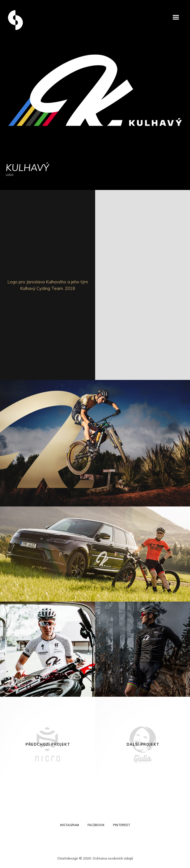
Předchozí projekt (48, 744)
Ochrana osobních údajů (113, 858)
